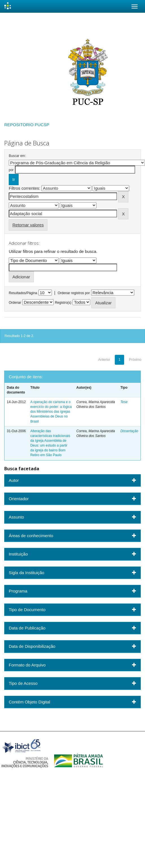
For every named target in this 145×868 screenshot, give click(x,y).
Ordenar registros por (74, 293)
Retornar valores (28, 225)
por (11, 170)
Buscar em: (17, 156)
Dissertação (129, 431)
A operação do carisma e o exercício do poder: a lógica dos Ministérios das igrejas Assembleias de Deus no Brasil (51, 412)
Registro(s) (63, 303)
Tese (124, 402)
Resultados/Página (23, 293)
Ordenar (15, 303)
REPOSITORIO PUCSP (27, 125)
